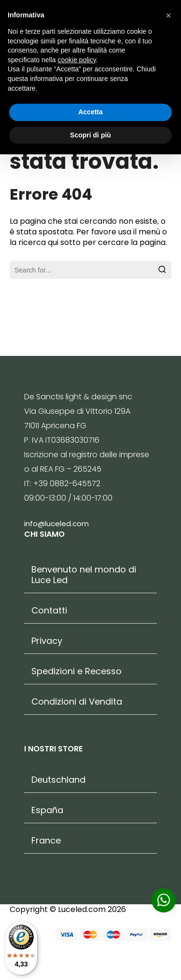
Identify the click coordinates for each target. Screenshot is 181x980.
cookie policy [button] (77, 60)
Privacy (47, 641)
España (47, 810)
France (46, 841)
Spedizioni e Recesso (77, 671)
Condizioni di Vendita (77, 702)
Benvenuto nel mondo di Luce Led (84, 575)
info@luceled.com (56, 524)
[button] (168, 15)
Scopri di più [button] (90, 135)
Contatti (49, 611)
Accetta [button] (90, 112)
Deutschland (58, 780)
